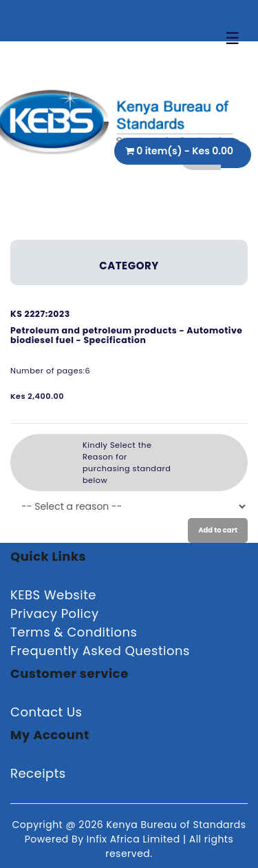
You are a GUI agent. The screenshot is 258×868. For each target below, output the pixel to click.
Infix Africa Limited (135, 839)
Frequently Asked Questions (100, 651)
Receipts (38, 773)
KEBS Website (53, 595)
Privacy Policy (55, 613)
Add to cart (218, 530)
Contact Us (46, 712)
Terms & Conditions (74, 632)
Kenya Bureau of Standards (176, 825)
